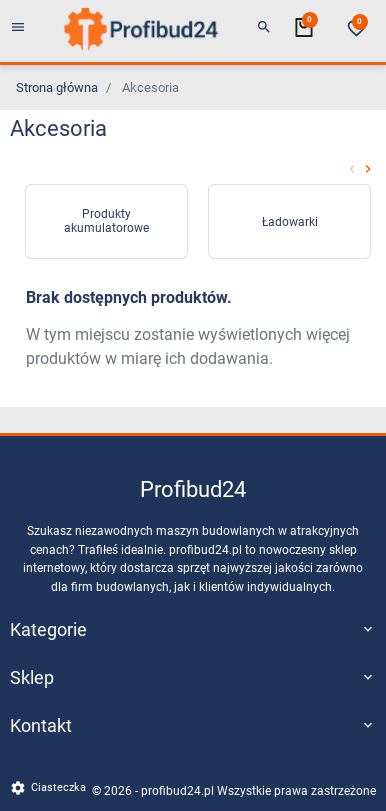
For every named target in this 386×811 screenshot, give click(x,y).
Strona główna (57, 87)
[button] (264, 28)
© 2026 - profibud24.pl (154, 791)
